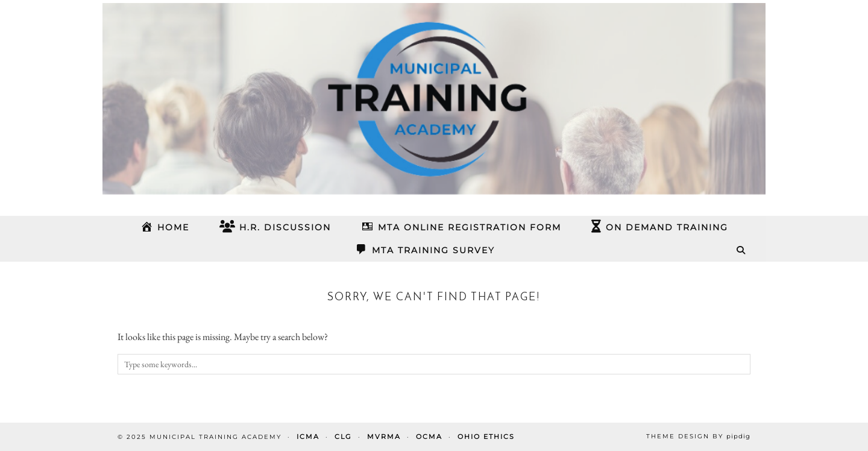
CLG (343, 437)
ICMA (308, 437)
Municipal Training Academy (215, 437)
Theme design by (698, 436)
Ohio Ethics (486, 437)
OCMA (429, 437)
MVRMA (384, 437)
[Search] (741, 250)
